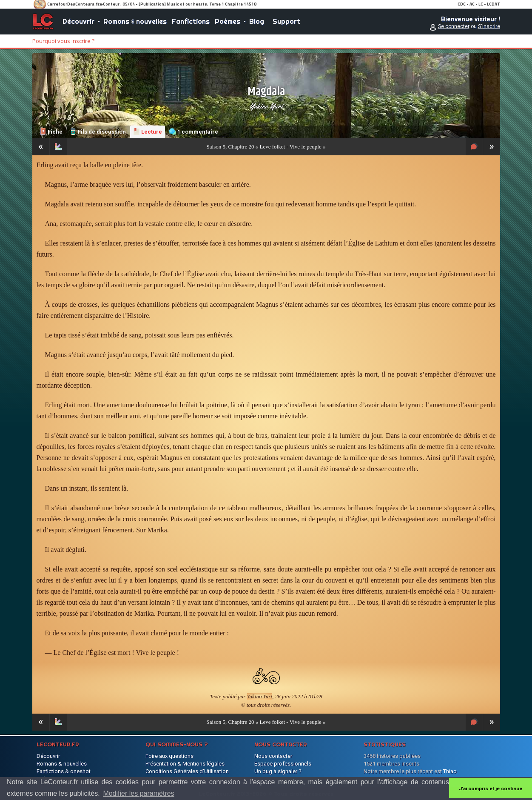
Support (286, 21)
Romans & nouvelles (135, 21)
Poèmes (228, 21)
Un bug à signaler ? (278, 771)
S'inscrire (489, 26)
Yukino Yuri (266, 106)
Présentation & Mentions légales (185, 764)
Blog (257, 21)
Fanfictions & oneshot (64, 771)
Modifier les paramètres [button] (138, 793)
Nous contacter (273, 756)
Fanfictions (191, 21)
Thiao (450, 771)
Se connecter (454, 26)
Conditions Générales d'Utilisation (187, 771)
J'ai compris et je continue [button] (491, 789)
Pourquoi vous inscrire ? (63, 41)
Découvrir (78, 21)
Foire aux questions (169, 756)
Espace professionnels (283, 764)
